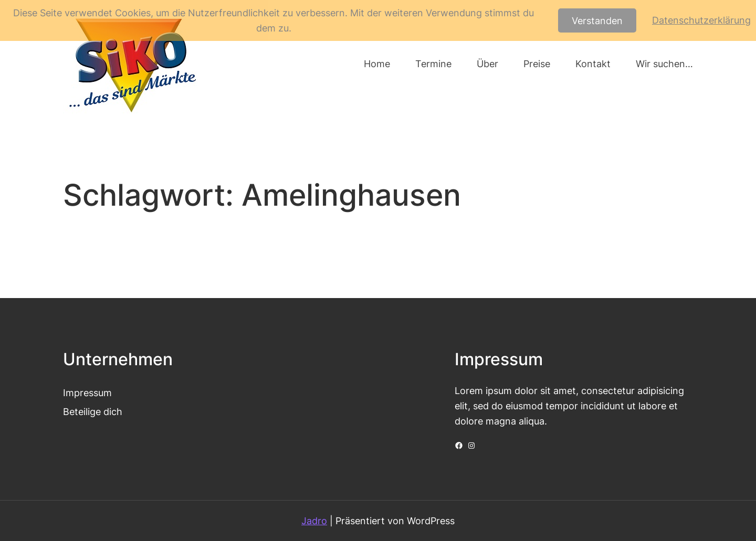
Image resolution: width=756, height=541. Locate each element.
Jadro (314, 521)
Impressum (87, 393)
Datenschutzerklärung (701, 20)
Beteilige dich (93, 411)
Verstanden (597, 20)
